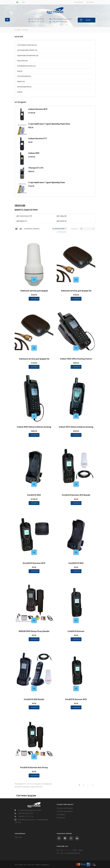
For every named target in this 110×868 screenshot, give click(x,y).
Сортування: (61, 232)
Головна (18, 30)
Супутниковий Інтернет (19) (27, 50)
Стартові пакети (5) (24, 76)
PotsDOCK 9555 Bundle (34, 699)
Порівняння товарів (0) (32, 229)
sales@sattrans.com (59, 22)
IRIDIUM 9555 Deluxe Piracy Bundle (34, 631)
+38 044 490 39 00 (37, 19)
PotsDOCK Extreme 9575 (76, 699)
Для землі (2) (62, 221)
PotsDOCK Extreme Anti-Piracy (34, 768)
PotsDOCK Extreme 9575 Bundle (76, 495)
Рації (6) (20, 92)
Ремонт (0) (21, 82)
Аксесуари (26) (22, 61)
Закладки (61, 814)
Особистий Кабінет (65, 808)
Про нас (18, 837)
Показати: (75, 229)
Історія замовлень (65, 811)
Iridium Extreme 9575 (38, 109)
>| (93, 785)
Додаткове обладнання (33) (28, 56)
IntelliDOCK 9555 (76, 563)
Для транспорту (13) (24, 216)
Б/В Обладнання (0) (24, 87)
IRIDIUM (25, 30)
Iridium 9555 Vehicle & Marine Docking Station (34, 427)
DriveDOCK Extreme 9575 (34, 563)
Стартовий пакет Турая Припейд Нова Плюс (49, 124)
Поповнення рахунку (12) (26, 66)
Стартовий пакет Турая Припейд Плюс (47, 182)
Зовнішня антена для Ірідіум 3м (76, 291)
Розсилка (61, 818)
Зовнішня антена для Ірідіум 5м (34, 359)
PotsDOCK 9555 (34, 495)
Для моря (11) (22, 221)
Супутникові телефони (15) (27, 45)
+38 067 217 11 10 (37, 22)
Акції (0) (20, 71)
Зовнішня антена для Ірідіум (34, 291)
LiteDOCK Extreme (76, 631)
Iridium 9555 (34, 153)
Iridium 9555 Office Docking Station (76, 359)
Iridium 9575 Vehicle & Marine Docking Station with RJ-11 (76, 427)
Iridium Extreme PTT (38, 139)
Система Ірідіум (26, 795)
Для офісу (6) (62, 216)
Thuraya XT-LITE (36, 168)
